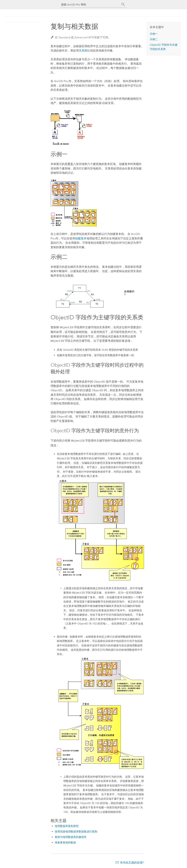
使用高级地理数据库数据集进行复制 (76, 831)
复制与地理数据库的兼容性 (71, 836)
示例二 (154, 39)
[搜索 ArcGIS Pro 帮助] (90, 5)
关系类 (83, 51)
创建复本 (81, 238)
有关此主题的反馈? (132, 862)
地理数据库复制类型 (67, 825)
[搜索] (123, 4)
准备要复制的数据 (65, 842)
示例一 (154, 34)
